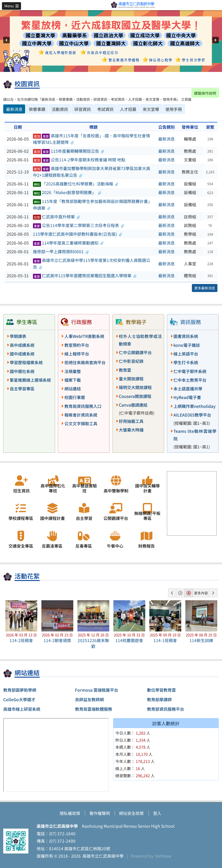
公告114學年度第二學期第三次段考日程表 (79, 225)
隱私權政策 (70, 813)
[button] (11, 6)
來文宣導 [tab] (151, 109)
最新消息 (166, 139)
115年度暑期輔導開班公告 (69, 151)
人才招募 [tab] (128, 109)
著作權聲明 (100, 813)
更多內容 (201, 593)
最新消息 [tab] (14, 109)
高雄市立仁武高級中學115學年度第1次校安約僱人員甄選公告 (92, 264)
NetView (163, 856)
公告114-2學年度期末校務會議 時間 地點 (79, 160)
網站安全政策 (131, 813)
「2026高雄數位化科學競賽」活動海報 (76, 184)
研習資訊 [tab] (83, 109)
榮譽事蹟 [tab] (37, 109)
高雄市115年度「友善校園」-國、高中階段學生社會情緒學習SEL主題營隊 (91, 139)
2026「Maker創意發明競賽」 (67, 192)
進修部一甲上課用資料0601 (61, 251)
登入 (157, 813)
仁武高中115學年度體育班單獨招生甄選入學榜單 (85, 276)
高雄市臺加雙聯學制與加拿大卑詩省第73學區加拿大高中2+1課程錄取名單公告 (92, 172)
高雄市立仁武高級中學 (102, 856)
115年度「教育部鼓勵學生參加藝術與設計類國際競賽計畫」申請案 (92, 205)
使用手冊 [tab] (174, 109)
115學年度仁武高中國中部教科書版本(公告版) (78, 234)
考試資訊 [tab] (105, 109)
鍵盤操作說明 (205, 93)
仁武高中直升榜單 (56, 217)
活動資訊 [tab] (60, 109)
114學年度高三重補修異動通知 (68, 243)
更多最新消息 (205, 288)
